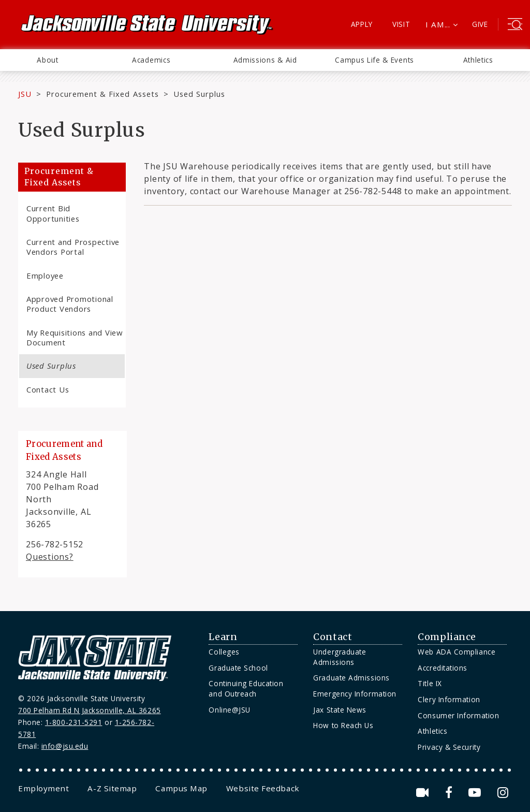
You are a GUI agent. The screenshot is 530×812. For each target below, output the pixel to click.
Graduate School (238, 668)
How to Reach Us (343, 725)
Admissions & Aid (265, 60)
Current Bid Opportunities (53, 213)
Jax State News (340, 710)
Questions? (50, 557)
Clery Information (449, 699)
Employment (43, 788)
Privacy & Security (449, 747)
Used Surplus (51, 366)
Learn (223, 637)
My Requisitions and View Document (75, 337)
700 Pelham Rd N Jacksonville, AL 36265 (90, 710)
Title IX (430, 683)
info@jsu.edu (65, 746)
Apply (362, 24)
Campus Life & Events (374, 60)
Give (480, 24)
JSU (25, 94)
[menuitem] (48, 60)
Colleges (224, 652)
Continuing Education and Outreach (246, 688)
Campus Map (181, 788)
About (47, 60)
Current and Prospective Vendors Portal (73, 247)
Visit (401, 24)
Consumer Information (458, 715)
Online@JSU (229, 710)
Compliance (447, 637)
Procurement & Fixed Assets (102, 94)
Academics (151, 60)
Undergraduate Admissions (340, 657)
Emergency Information (355, 694)
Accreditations (443, 668)
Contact (333, 637)
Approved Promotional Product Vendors (70, 304)
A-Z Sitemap (112, 788)
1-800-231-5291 (74, 722)
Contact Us (48, 389)
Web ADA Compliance (457, 652)
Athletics (478, 60)
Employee (45, 275)
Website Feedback (263, 788)
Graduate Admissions (351, 678)
